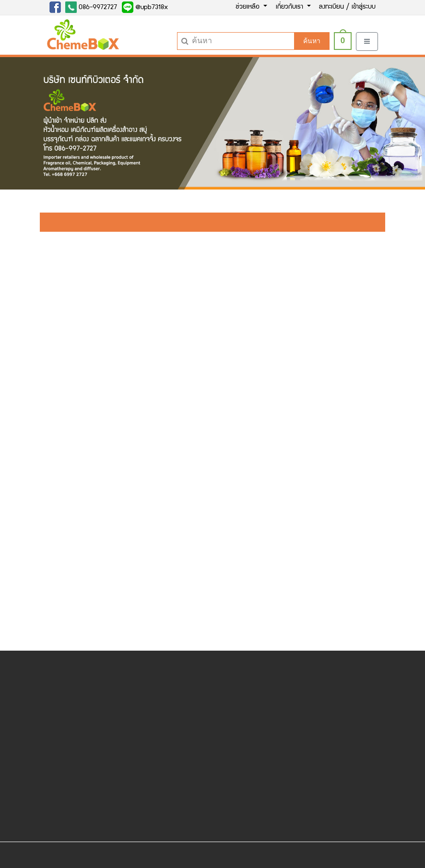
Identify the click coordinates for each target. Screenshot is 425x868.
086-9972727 (91, 7)
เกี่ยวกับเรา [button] (290, 7)
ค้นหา (312, 41)
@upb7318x (145, 7)
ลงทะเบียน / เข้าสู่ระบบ (347, 7)
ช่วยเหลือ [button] (248, 7)
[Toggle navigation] (367, 42)
